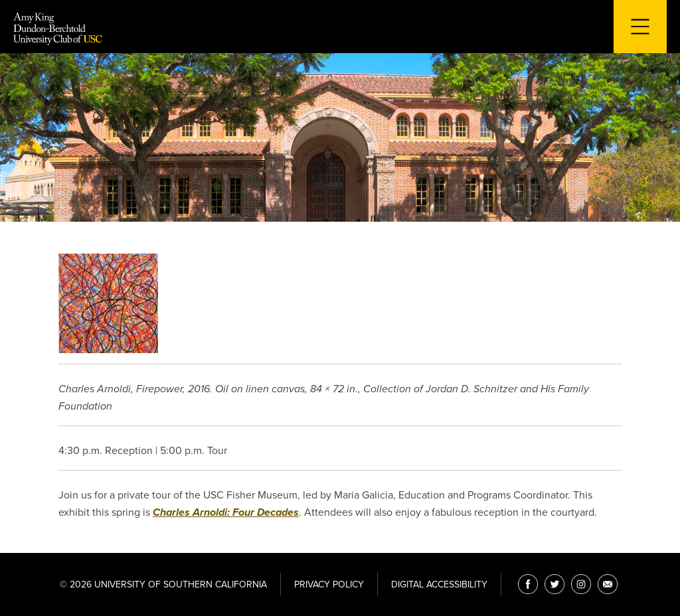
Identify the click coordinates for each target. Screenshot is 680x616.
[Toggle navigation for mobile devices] (640, 27)
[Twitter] (554, 584)
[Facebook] (528, 584)
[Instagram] (581, 584)
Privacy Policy (329, 584)
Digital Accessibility (439, 584)
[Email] (608, 584)
